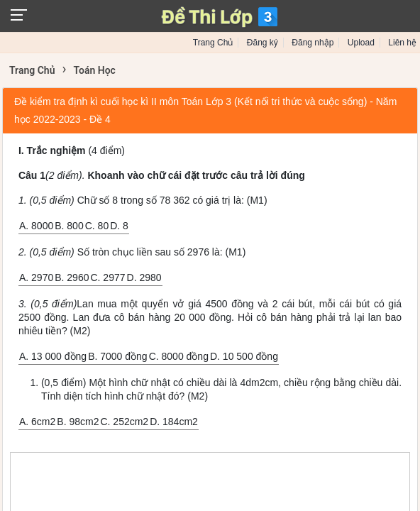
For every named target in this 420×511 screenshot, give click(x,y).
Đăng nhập (313, 43)
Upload (361, 43)
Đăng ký (262, 43)
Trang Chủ (213, 43)
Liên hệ (402, 43)
